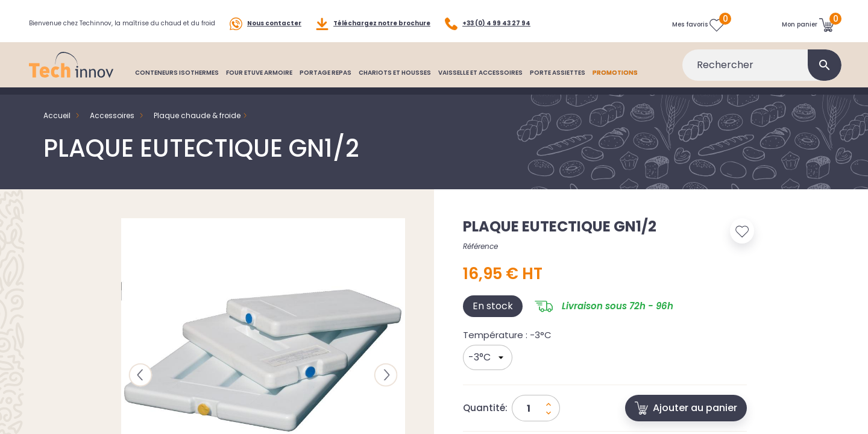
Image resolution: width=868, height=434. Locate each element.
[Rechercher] (762, 65)
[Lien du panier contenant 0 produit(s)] (808, 24)
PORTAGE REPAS (325, 73)
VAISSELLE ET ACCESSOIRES (480, 73)
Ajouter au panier (686, 408)
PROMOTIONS (615, 73)
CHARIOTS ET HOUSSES (395, 73)
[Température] (488, 357)
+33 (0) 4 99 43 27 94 (488, 24)
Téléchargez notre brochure (373, 24)
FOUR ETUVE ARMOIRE (259, 73)
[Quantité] (536, 408)
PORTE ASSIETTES (558, 73)
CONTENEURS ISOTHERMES (177, 73)
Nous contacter (266, 24)
